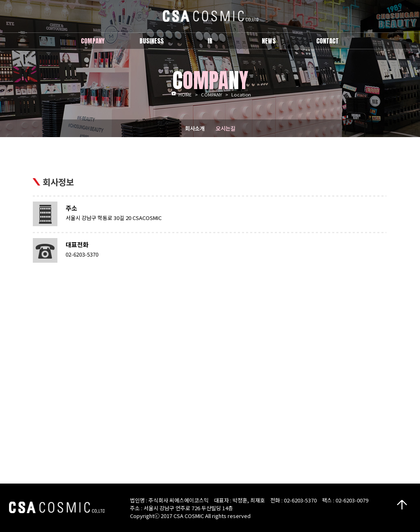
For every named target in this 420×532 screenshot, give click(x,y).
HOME (185, 94)
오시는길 (226, 128)
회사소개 (195, 128)
